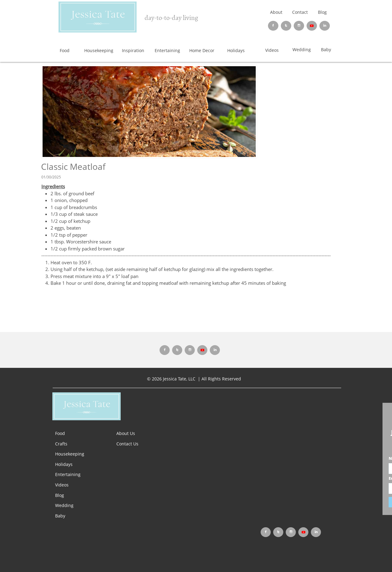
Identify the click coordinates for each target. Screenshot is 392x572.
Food (60, 433)
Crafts (61, 444)
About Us (126, 433)
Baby (60, 516)
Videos (62, 485)
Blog (322, 12)
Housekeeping (70, 454)
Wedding (64, 505)
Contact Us (127, 444)
